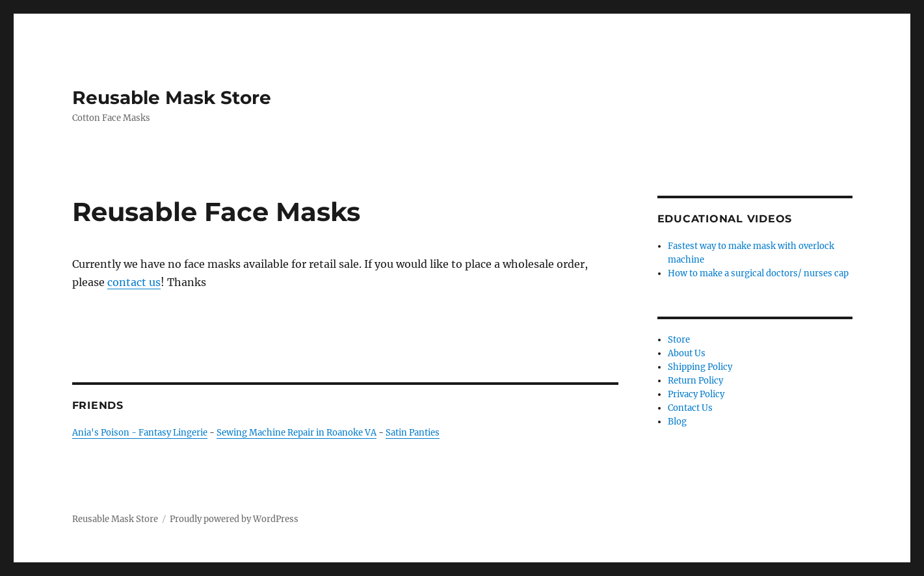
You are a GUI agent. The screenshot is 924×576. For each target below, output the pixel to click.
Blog (677, 422)
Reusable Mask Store (172, 98)
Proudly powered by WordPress (234, 519)
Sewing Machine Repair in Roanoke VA (297, 433)
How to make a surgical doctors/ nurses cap (758, 273)
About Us (687, 353)
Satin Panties (413, 433)
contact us (134, 282)
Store (679, 340)
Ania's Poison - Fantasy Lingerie (140, 433)
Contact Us (690, 408)
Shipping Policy (700, 367)
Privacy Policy (696, 394)
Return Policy (695, 381)
